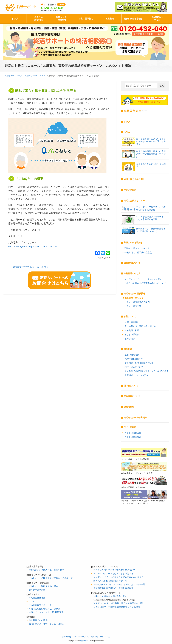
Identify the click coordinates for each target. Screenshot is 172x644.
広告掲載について (132, 396)
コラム (127, 132)
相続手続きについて (134, 367)
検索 (162, 86)
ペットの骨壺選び (133, 437)
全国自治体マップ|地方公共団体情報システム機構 (117, 607)
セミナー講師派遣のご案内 (137, 302)
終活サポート (21, 7)
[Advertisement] (144, 536)
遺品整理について (132, 263)
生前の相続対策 (132, 355)
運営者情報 (129, 407)
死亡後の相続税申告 (134, 359)
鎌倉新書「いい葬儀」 (39, 620)
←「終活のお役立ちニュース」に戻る (28, 267)
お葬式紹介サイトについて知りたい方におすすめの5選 (119, 584)
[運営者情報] (66, 637)
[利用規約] (94, 637)
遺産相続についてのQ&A (136, 375)
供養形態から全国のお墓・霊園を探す (46, 570)
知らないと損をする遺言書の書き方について (145, 283)
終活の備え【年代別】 (134, 179)
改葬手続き (130, 339)
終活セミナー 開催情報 (134, 294)
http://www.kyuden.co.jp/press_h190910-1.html (33, 247)
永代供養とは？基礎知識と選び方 (140, 326)
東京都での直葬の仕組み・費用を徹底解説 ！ (115, 588)
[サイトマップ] (105, 637)
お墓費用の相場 (132, 330)
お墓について (130, 317)
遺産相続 (110, 19)
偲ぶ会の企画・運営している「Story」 (47, 624)
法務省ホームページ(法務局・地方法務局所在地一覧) (118, 603)
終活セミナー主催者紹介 (135, 418)
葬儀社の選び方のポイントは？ (139, 248)
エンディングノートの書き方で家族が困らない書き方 (119, 577)
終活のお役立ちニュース (135, 201)
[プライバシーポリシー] (81, 637)
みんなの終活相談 (39, 19)
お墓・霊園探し (86, 19)
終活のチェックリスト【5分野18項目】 (47, 612)
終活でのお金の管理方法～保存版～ (45, 609)
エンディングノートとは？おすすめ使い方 (144, 279)
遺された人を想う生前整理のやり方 (110, 581)
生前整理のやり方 (157, 19)
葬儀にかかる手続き (133, 19)
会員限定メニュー (135, 111)
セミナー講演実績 (133, 306)
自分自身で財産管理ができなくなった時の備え (146, 371)
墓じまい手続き (132, 334)
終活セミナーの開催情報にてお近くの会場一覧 (51, 578)
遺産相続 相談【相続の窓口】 (139, 363)
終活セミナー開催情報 (62, 19)
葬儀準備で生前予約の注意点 (138, 252)
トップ (15, 19)
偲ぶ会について (131, 386)
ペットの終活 (130, 427)
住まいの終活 (130, 190)
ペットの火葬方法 (133, 433)
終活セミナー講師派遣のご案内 (43, 586)
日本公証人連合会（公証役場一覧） (110, 596)
